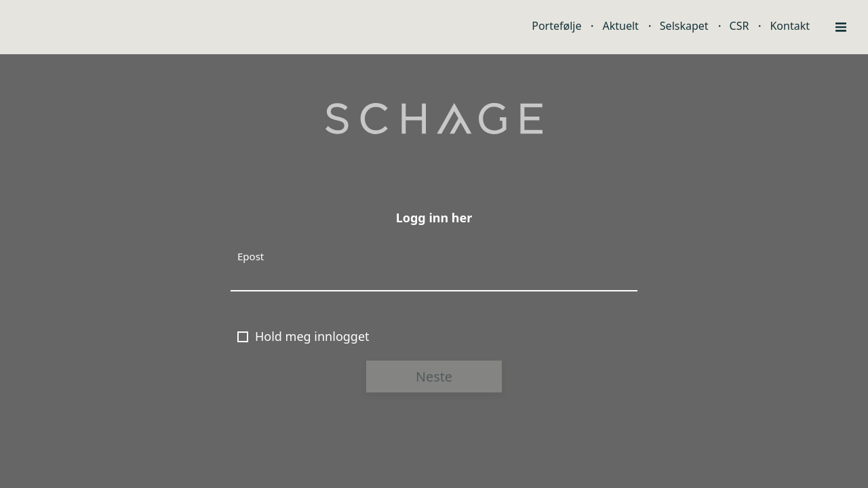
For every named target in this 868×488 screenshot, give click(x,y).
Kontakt (790, 26)
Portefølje (556, 26)
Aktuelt (620, 26)
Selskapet (684, 26)
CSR (739, 26)
